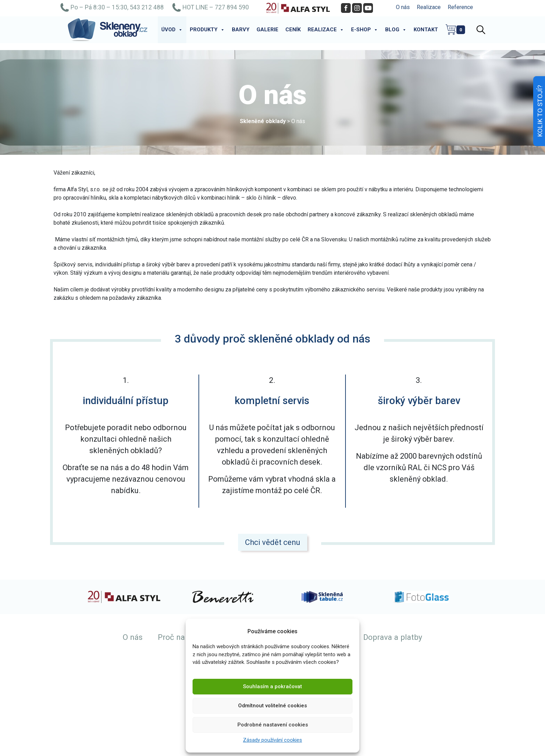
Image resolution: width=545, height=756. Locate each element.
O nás (403, 7)
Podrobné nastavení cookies (273, 725)
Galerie (267, 30)
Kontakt (426, 30)
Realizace (429, 7)
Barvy (241, 30)
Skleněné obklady (263, 121)
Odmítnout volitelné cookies (272, 706)
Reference (460, 7)
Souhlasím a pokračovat (272, 686)
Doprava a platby (393, 637)
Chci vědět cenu (273, 542)
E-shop (365, 30)
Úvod (172, 30)
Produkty (207, 30)
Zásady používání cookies (272, 740)
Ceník (293, 30)
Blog (396, 30)
